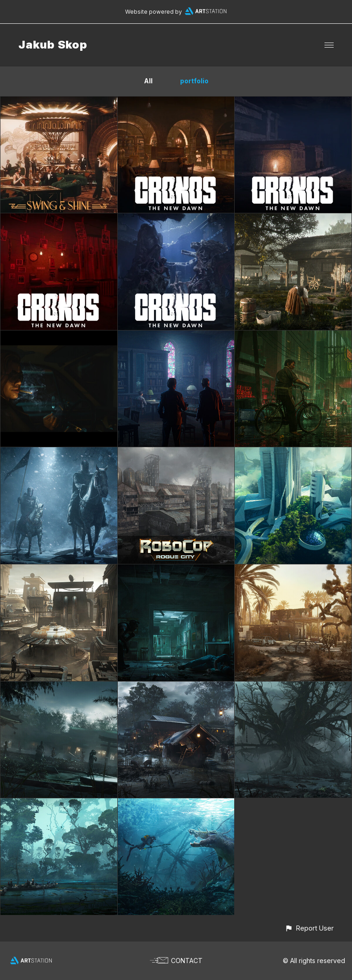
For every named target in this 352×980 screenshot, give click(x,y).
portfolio (194, 81)
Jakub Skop (53, 45)
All (148, 81)
